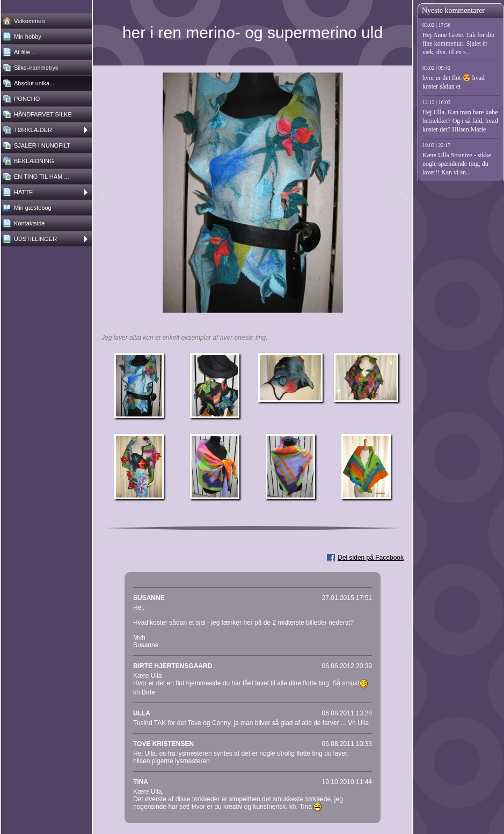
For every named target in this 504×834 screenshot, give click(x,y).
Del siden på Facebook (371, 558)
